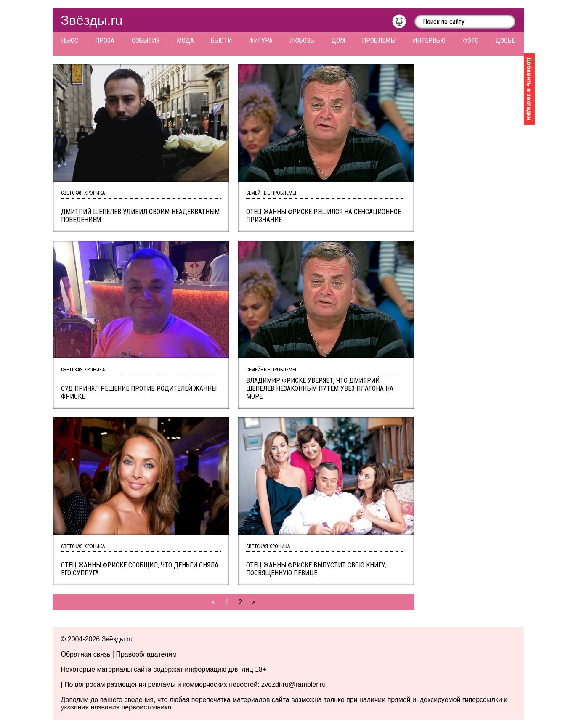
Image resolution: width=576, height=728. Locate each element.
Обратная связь (86, 654)
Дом (338, 41)
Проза (105, 41)
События (146, 41)
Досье (505, 41)
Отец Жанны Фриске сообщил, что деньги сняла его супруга (140, 569)
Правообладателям (146, 654)
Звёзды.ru (92, 20)
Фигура (261, 41)
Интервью (429, 41)
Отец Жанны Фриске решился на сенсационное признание (324, 216)
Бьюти (221, 41)
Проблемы (379, 41)
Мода (185, 41)
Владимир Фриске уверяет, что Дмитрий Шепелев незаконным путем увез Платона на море (320, 388)
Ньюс (70, 41)
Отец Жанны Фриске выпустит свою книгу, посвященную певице (316, 569)
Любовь (302, 41)
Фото (471, 41)
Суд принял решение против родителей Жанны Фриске (139, 392)
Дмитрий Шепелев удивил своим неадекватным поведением (140, 216)
